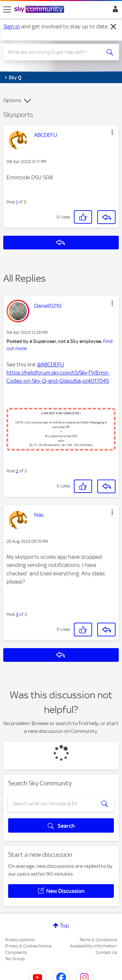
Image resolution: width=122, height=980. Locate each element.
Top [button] (64, 926)
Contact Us (106, 952)
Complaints (16, 952)
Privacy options (20, 940)
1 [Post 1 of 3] (17, 202)
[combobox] (55, 52)
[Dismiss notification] (114, 27)
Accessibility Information (93, 946)
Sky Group (15, 959)
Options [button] (12, 100)
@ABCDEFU (51, 364)
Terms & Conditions (98, 940)
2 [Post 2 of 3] (17, 471)
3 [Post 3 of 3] (17, 614)
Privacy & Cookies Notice (28, 946)
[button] (112, 132)
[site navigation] (7, 9)
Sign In (114, 11)
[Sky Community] (40, 10)
